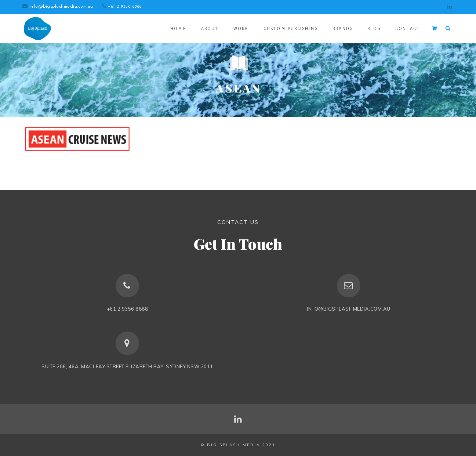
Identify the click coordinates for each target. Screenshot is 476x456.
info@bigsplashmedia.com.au (61, 7)
